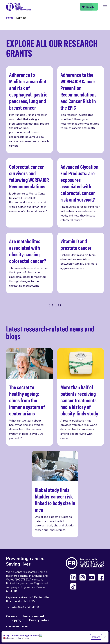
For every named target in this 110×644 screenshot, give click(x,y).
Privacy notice (39, 620)
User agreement (33, 616)
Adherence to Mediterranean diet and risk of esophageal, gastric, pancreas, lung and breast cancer (29, 110)
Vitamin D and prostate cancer (81, 263)
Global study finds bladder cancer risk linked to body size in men (55, 494)
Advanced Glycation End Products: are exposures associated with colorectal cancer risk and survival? (81, 193)
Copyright (18, 620)
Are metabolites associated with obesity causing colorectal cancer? (29, 263)
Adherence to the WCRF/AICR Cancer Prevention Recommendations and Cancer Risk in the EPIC (81, 110)
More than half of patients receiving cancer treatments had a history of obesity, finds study (81, 397)
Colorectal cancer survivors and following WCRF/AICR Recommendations (29, 193)
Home (10, 18)
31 (60, 306)
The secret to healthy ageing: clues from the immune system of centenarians (29, 397)
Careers (12, 616)
